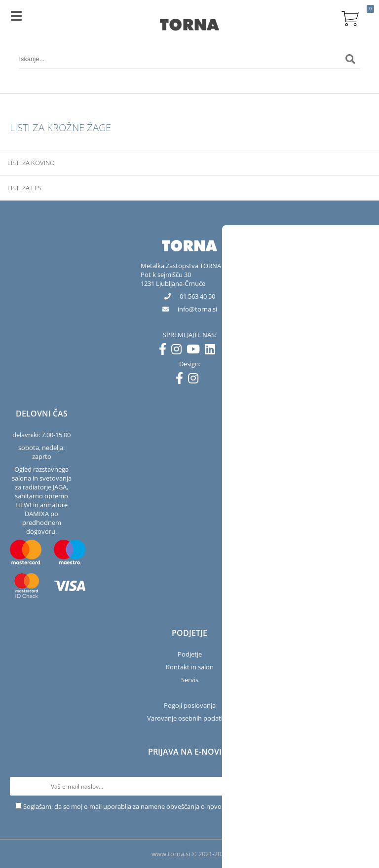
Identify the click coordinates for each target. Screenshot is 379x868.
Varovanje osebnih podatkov (189, 718)
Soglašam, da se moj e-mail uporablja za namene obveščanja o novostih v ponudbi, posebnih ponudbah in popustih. (193, 806)
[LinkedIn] (212, 351)
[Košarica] (350, 17)
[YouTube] (196, 351)
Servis (190, 680)
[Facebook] (165, 351)
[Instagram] (179, 351)
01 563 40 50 (197, 296)
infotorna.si (197, 309)
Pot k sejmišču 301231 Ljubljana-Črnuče (173, 279)
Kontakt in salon (190, 667)
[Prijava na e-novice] (360, 786)
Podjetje (190, 654)
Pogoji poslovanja (190, 705)
